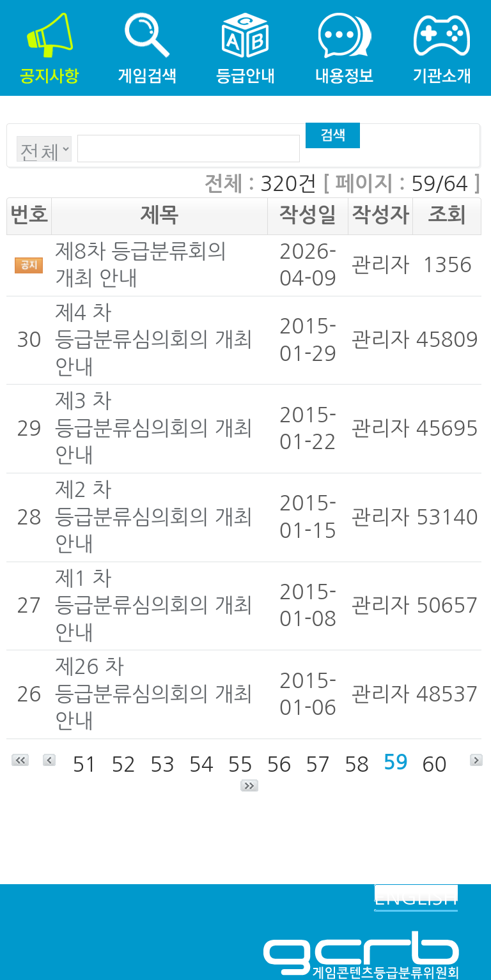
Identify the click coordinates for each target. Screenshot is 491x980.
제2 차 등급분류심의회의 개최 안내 (154, 517)
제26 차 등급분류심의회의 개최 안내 (154, 694)
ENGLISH (416, 898)
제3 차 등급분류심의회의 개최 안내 (154, 428)
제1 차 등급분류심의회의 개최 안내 (154, 606)
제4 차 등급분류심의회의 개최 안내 (154, 340)
